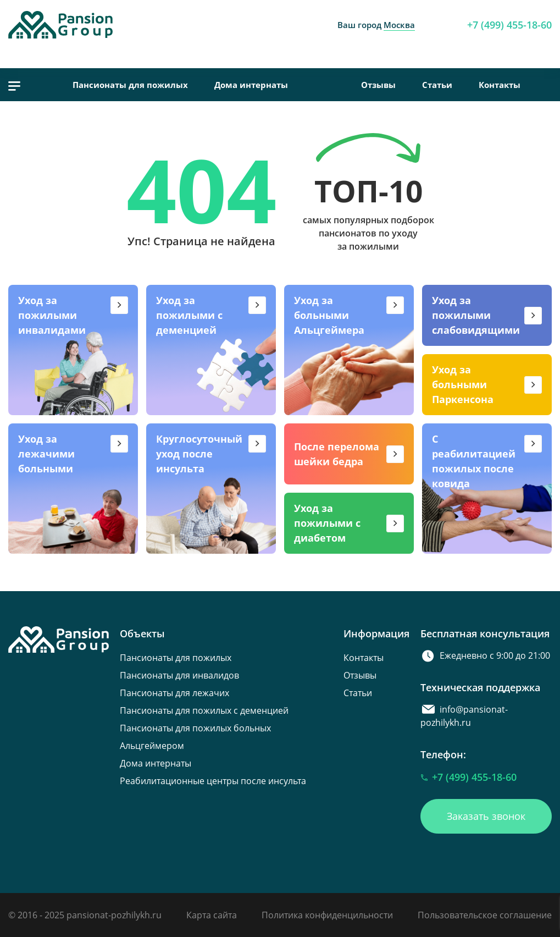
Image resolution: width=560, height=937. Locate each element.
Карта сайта (212, 915)
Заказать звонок (486, 816)
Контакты (500, 85)
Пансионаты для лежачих (174, 693)
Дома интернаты (251, 85)
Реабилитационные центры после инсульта (213, 781)
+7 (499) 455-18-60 (509, 25)
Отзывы (378, 85)
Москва (399, 25)
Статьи (437, 85)
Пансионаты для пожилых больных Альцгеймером (195, 737)
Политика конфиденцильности (327, 915)
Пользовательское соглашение (485, 915)
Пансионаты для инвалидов (179, 675)
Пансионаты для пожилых (130, 85)
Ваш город (376, 25)
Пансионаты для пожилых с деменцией (204, 710)
